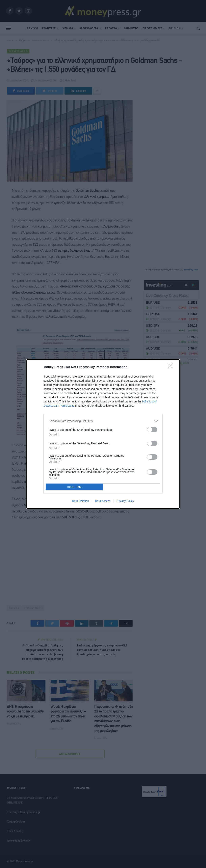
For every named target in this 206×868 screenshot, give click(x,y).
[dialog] (103, 434)
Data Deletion (80, 501)
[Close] (172, 367)
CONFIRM (74, 487)
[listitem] (103, 421)
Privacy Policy (125, 501)
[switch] (152, 430)
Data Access (103, 501)
